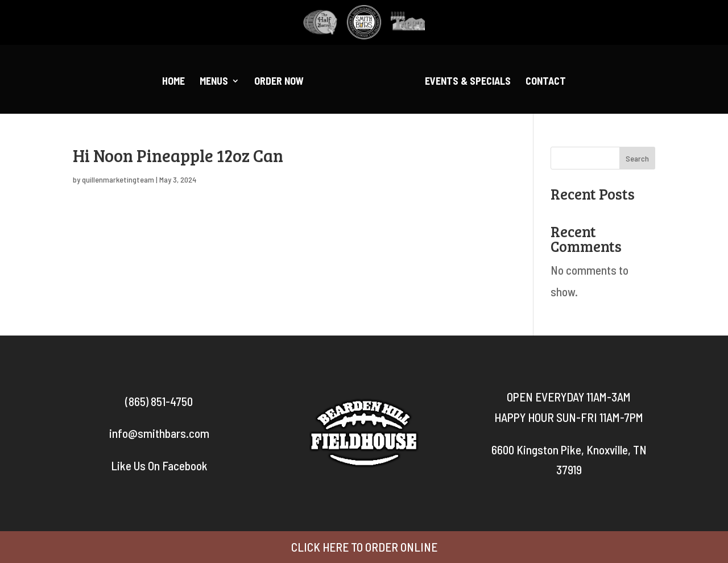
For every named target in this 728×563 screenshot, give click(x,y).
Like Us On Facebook (159, 465)
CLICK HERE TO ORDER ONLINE (364, 547)
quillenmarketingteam (118, 179)
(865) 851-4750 (159, 401)
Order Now (279, 82)
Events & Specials (468, 82)
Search (637, 158)
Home (173, 82)
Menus (214, 82)
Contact (546, 82)
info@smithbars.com (159, 433)
